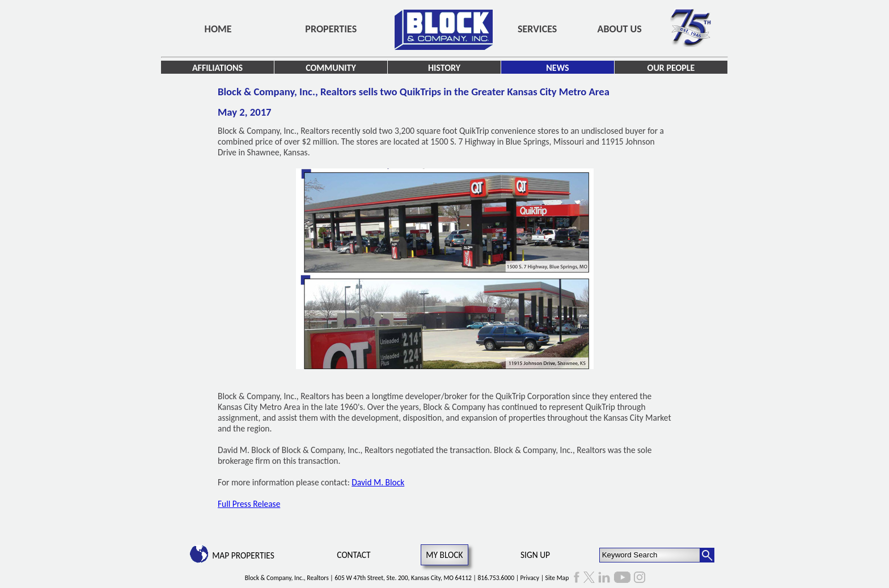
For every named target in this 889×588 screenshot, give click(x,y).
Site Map (557, 578)
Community (331, 68)
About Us (620, 29)
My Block (444, 555)
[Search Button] (707, 555)
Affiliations (217, 68)
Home (218, 29)
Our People (671, 68)
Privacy (530, 578)
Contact (354, 555)
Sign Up (535, 555)
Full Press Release (249, 504)
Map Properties (243, 555)
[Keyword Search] (650, 555)
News (557, 68)
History (444, 68)
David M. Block (378, 482)
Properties (331, 29)
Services (537, 29)
